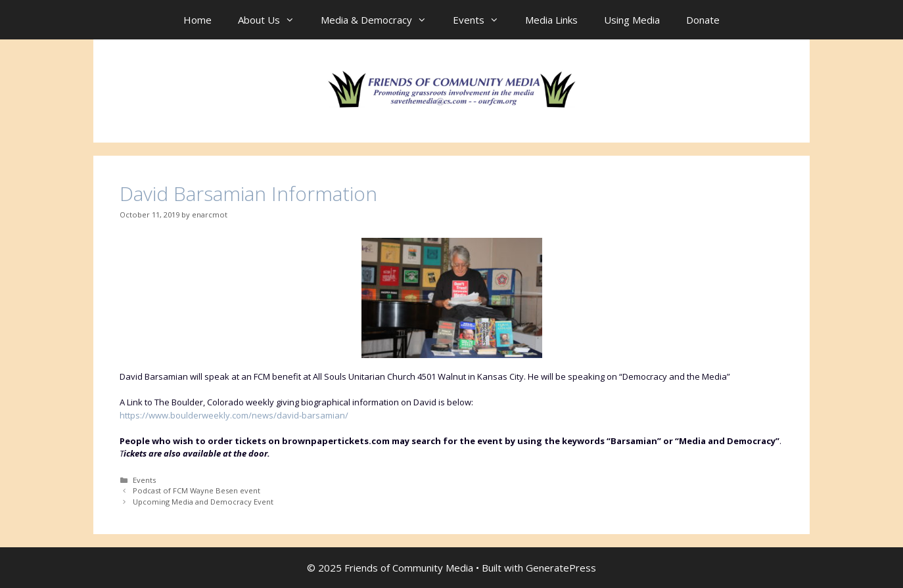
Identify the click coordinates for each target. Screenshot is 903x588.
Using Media (632, 20)
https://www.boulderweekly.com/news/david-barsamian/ (234, 415)
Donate (703, 20)
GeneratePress (561, 568)
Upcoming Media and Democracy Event (203, 502)
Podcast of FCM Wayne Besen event (197, 490)
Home (197, 20)
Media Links (551, 20)
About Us (273, 20)
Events (482, 20)
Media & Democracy (380, 20)
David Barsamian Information (248, 193)
